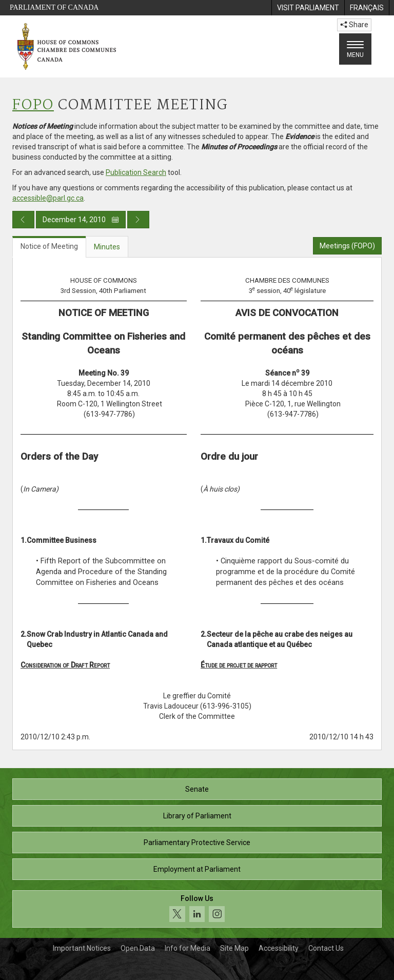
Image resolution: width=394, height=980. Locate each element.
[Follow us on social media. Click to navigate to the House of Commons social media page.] (197, 909)
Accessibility (279, 948)
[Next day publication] (138, 220)
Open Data (138, 948)
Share (354, 25)
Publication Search (136, 172)
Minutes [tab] (107, 247)
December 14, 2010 (81, 220)
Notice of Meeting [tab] (49, 246)
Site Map (234, 948)
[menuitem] (308, 8)
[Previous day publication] (23, 220)
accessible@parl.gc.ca (48, 198)
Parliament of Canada (54, 7)
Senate (197, 789)
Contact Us (326, 948)
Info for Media (188, 948)
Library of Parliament (197, 816)
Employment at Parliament (197, 869)
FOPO (33, 105)
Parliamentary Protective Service (197, 842)
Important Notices (82, 948)
